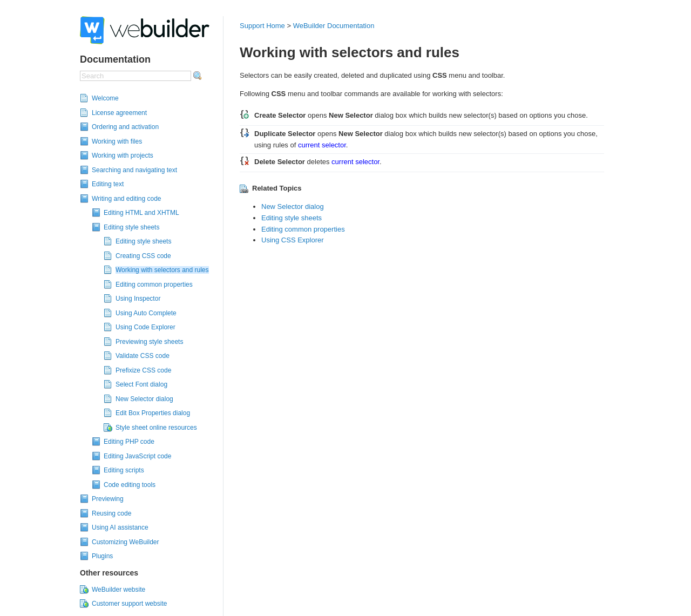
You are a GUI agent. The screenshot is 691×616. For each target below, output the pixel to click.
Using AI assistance (120, 527)
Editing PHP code (129, 442)
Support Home (262, 26)
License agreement (119, 113)
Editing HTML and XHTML (141, 213)
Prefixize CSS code (143, 370)
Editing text (108, 184)
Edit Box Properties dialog (153, 413)
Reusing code (111, 513)
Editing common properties (154, 285)
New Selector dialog (144, 399)
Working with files (117, 141)
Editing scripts (124, 470)
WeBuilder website (118, 590)
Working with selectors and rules (162, 270)
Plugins (102, 556)
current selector (322, 145)
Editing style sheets (131, 227)
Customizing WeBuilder (126, 542)
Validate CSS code (143, 356)
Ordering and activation (125, 127)
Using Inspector (138, 299)
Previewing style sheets (149, 342)
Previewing (108, 499)
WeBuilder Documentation (334, 26)
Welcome (105, 98)
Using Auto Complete (146, 313)
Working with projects (123, 155)
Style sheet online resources (156, 428)
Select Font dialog (141, 384)
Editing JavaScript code (137, 456)
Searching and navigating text (134, 170)
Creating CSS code (143, 256)
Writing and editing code (127, 199)
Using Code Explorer (145, 327)
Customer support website (129, 604)
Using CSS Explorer (293, 240)
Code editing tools (130, 485)
